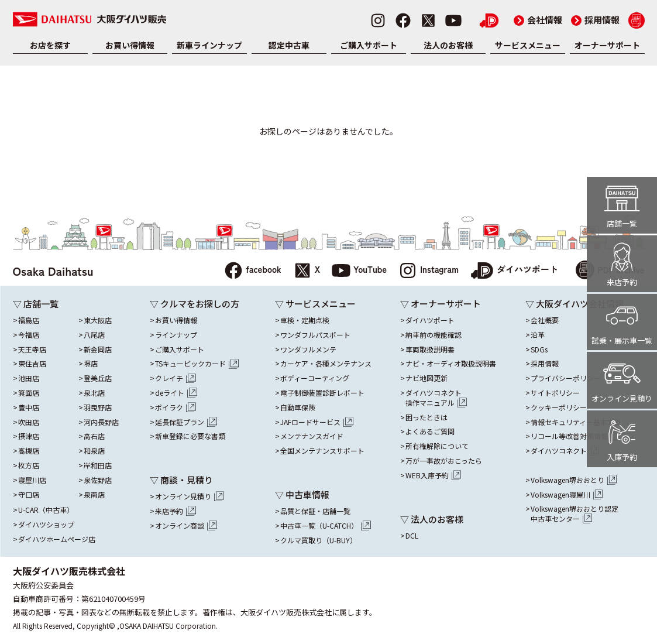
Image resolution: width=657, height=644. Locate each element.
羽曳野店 (98, 407)
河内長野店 (101, 422)
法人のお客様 (448, 45)
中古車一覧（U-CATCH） (326, 526)
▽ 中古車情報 (302, 494)
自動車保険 (298, 407)
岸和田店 (98, 465)
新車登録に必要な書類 (190, 436)
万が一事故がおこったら (444, 461)
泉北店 (94, 393)
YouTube (359, 271)
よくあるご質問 (430, 431)
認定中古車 (289, 45)
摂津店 (29, 436)
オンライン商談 (186, 526)
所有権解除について (437, 446)
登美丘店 (98, 378)
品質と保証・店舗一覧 (315, 511)
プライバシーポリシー (566, 378)
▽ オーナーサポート (441, 304)
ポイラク (176, 407)
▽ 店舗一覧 (36, 304)
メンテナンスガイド (312, 436)
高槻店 (29, 451)
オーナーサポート (607, 45)
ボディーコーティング (315, 378)
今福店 (29, 335)
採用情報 (595, 20)
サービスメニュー (528, 45)
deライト (176, 393)
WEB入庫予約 (434, 475)
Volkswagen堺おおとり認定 (575, 514)
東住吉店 (32, 364)
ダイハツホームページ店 (57, 539)
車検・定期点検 (305, 320)
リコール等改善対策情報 (576, 436)
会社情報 (538, 20)
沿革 (538, 335)
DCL (412, 536)
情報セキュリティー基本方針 (576, 422)
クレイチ (176, 378)
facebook (252, 271)
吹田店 (29, 422)
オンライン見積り (190, 496)
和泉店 (94, 451)
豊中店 (29, 407)
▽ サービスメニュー (315, 304)
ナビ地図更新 (426, 378)
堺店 (91, 364)
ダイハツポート (514, 271)
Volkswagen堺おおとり (574, 480)
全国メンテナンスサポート (322, 451)
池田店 (29, 378)
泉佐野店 (98, 480)
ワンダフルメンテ (308, 350)
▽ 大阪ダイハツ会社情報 (575, 304)
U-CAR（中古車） (46, 510)
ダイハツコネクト (436, 398)
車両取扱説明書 (430, 350)
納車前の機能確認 (434, 335)
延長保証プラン (186, 422)
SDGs (539, 350)
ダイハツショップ (46, 525)
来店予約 (176, 511)
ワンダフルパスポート (315, 335)
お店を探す (50, 45)
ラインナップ (176, 335)
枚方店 (29, 465)
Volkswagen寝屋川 (567, 495)
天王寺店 (32, 350)
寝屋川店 (32, 480)
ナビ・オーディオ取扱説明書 (451, 364)
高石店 (94, 436)
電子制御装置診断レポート (322, 393)
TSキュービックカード (197, 364)
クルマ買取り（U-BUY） (319, 540)
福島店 (29, 320)
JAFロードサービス (317, 422)
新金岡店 (98, 350)
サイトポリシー (555, 393)
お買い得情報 (130, 45)
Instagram (429, 271)
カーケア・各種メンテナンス (326, 364)
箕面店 (29, 393)
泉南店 (94, 495)
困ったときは (426, 417)
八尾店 (94, 335)
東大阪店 (98, 320)
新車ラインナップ (209, 45)
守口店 (29, 495)
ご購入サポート (369, 45)
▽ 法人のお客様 (432, 519)
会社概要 (545, 320)
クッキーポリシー (559, 407)
